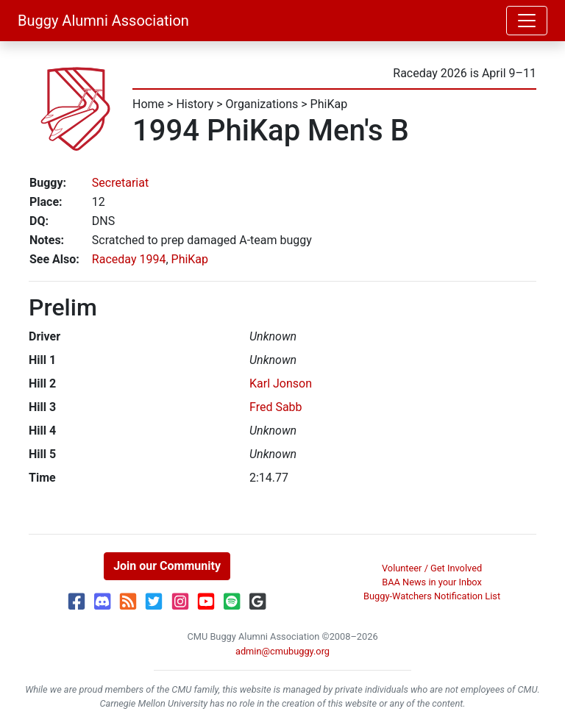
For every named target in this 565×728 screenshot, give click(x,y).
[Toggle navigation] (527, 21)
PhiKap (329, 104)
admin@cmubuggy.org (282, 651)
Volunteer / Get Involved (432, 568)
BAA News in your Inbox (432, 582)
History (195, 104)
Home (148, 104)
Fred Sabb (276, 407)
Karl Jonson (281, 383)
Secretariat (120, 183)
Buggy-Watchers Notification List (432, 596)
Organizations (262, 104)
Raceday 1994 (129, 259)
